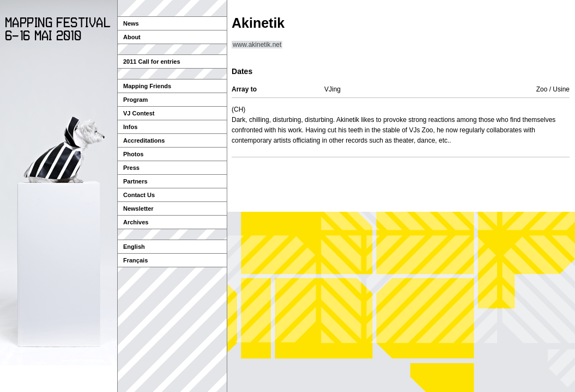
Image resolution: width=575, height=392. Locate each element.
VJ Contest (139, 113)
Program (135, 100)
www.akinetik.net (257, 45)
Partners (135, 181)
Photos (133, 154)
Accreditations (144, 140)
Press (131, 168)
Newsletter (138, 209)
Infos (130, 127)
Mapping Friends (147, 86)
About (132, 37)
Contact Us (139, 195)
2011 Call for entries (152, 62)
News (131, 23)
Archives (136, 222)
